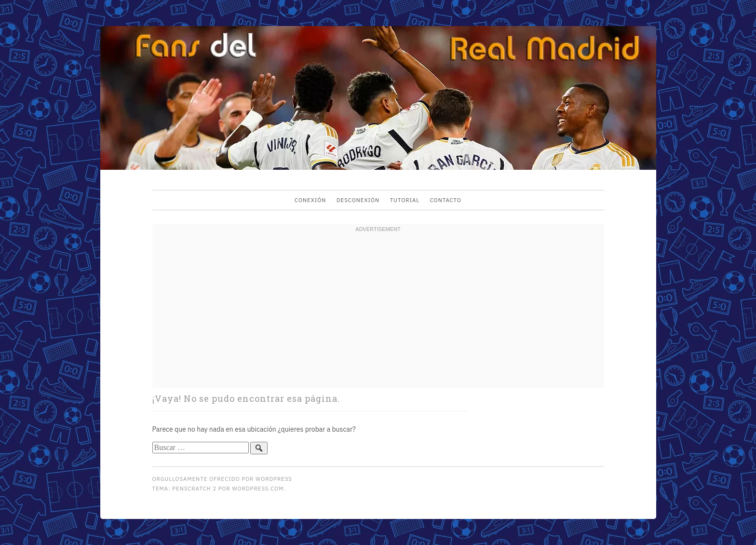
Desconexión (358, 200)
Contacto (446, 200)
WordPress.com (258, 488)
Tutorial (405, 200)
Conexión (310, 200)
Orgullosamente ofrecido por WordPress (222, 479)
